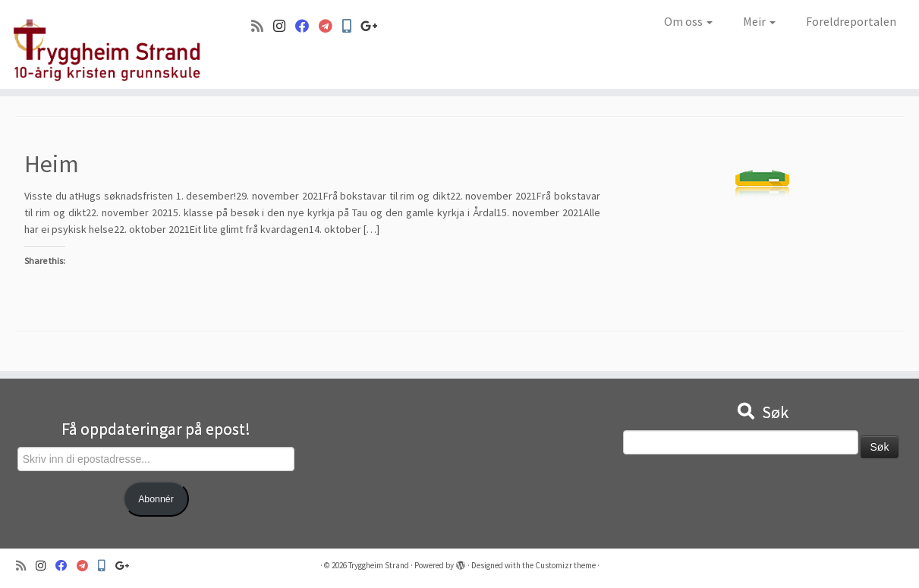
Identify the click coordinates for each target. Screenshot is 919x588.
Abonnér (156, 499)
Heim (52, 164)
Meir (759, 21)
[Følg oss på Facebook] (307, 26)
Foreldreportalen (851, 21)
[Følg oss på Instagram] (284, 26)
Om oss (688, 21)
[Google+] (374, 26)
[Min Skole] (351, 26)
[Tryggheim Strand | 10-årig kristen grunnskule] (106, 44)
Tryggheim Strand (379, 565)
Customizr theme (565, 565)
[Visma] (330, 26)
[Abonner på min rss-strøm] (262, 26)
